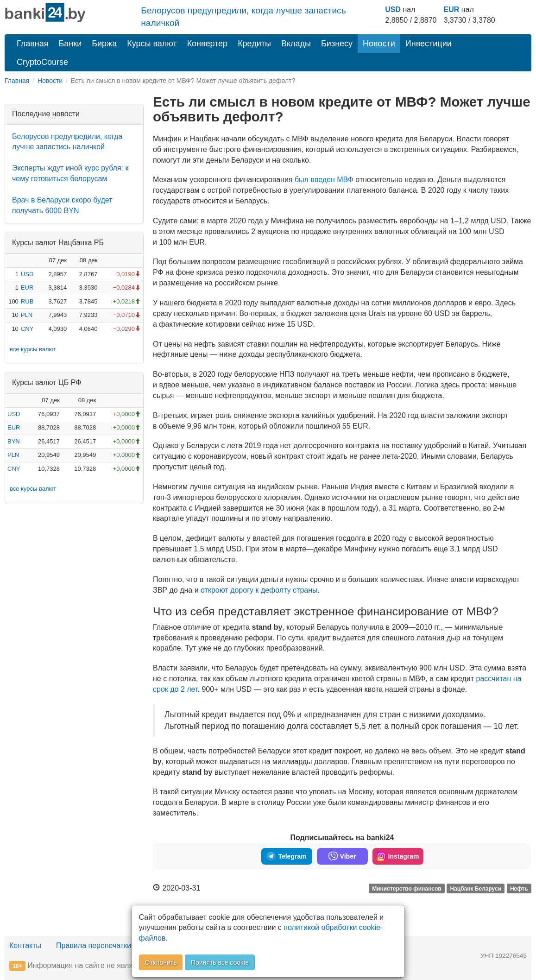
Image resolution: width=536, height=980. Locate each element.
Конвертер (208, 44)
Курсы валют (152, 44)
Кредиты (254, 44)
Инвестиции (429, 44)
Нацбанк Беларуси (476, 889)
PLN (27, 315)
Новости (379, 44)
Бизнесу (337, 44)
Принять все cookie (220, 962)
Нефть (519, 889)
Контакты (25, 945)
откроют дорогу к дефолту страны (259, 590)
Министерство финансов (407, 889)
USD (393, 9)
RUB (27, 301)
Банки (70, 44)
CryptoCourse (42, 62)
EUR (452, 9)
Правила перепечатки (94, 945)
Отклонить (161, 962)
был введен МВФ (324, 180)
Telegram (286, 856)
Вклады (296, 44)
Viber (342, 856)
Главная (33, 44)
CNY (27, 329)
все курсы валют (33, 349)
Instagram (398, 856)
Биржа (104, 44)
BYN (14, 441)
